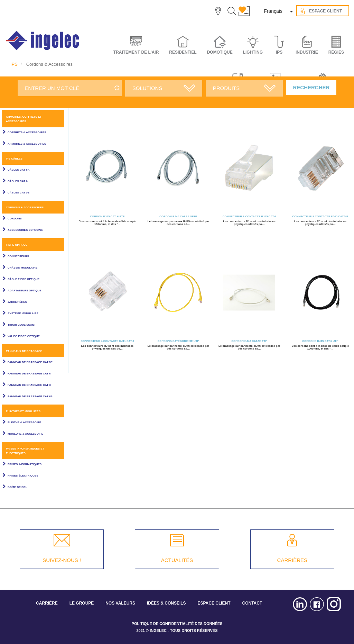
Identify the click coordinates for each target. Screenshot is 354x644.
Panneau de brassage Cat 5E (30, 362)
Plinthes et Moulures (23, 411)
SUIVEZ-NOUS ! (62, 560)
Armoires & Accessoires (27, 144)
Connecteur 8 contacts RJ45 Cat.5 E (320, 216)
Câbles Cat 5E (18, 193)
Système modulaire (23, 313)
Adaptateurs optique (24, 291)
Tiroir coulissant (22, 325)
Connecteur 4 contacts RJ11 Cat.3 (107, 341)
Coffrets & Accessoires (27, 132)
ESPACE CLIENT (214, 603)
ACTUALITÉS (177, 560)
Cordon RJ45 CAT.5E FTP (249, 341)
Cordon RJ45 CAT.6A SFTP (178, 216)
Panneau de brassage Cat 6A (30, 396)
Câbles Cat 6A (18, 170)
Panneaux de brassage (24, 351)
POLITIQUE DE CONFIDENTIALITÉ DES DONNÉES (177, 624)
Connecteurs (18, 256)
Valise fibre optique (24, 336)
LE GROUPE (82, 603)
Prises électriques (23, 476)
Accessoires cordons (25, 230)
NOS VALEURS (120, 603)
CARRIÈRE (47, 603)
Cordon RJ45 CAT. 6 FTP (107, 216)
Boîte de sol (17, 487)
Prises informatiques (25, 464)
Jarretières (17, 302)
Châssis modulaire (22, 268)
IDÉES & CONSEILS (166, 603)
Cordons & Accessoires (25, 207)
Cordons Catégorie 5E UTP (178, 341)
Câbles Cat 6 (18, 181)
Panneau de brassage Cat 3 (29, 385)
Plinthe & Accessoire (24, 422)
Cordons (15, 219)
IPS (14, 64)
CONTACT (252, 603)
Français (273, 11)
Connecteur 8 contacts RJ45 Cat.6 (249, 216)
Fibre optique (17, 245)
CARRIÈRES (292, 560)
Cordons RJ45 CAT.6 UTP (320, 341)
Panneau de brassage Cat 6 (29, 374)
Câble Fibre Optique (24, 279)
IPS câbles (14, 159)
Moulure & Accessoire (25, 434)
